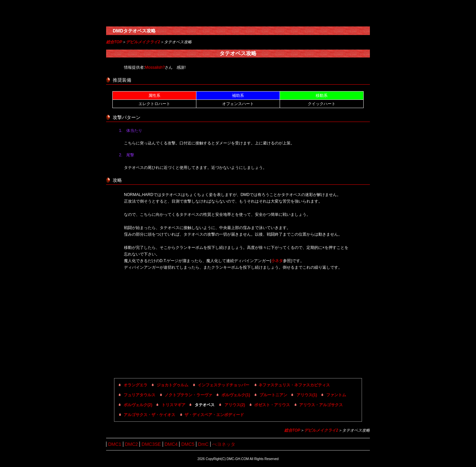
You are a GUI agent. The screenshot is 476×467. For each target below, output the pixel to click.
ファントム (336, 395)
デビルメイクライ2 (143, 42)
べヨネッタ (224, 444)
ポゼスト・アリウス (272, 405)
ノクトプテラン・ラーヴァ (188, 395)
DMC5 (188, 444)
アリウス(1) (307, 395)
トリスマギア (174, 405)
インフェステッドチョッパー (223, 385)
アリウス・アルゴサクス (321, 405)
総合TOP (114, 42)
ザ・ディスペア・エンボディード (214, 415)
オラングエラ (136, 385)
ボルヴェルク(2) (138, 405)
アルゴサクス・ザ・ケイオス (149, 415)
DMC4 (171, 444)
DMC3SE (151, 444)
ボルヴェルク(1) (236, 395)
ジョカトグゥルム (173, 385)
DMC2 (132, 444)
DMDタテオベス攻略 (134, 31)
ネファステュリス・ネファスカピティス (294, 385)
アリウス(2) (235, 405)
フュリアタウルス (139, 395)
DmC (203, 444)
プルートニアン (273, 395)
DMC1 (115, 444)
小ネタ (277, 261)
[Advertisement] (238, 325)
